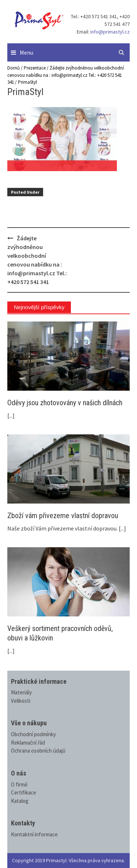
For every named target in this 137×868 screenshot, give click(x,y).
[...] (11, 415)
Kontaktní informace (34, 834)
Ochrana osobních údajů (38, 751)
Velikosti (21, 701)
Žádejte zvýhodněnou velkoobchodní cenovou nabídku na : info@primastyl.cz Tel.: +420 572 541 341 (66, 75)
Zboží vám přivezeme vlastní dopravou (63, 516)
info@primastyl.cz (110, 32)
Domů (14, 68)
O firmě (19, 784)
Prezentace (35, 68)
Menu (26, 52)
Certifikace (24, 792)
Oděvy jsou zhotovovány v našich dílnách (65, 403)
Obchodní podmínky (33, 734)
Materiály (21, 692)
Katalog (20, 801)
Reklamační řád (28, 743)
